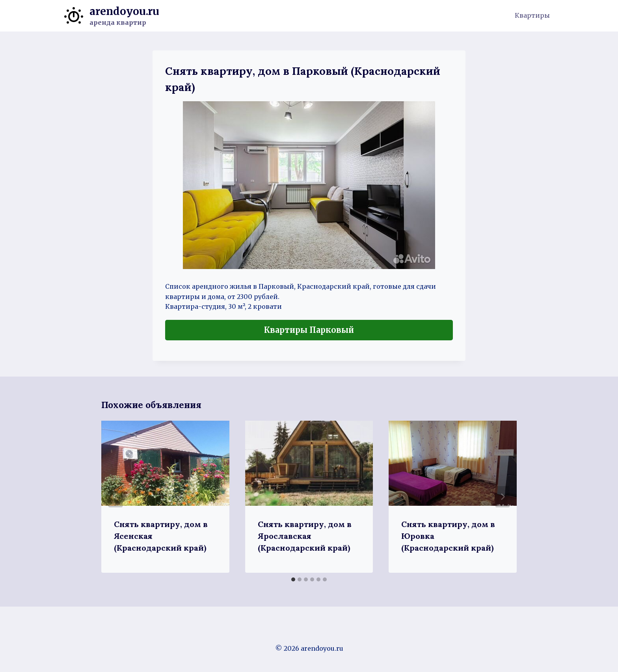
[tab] (293, 579)
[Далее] (503, 497)
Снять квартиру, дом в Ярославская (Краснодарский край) (305, 536)
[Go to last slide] (115, 497)
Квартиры (532, 15)
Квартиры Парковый (309, 330)
